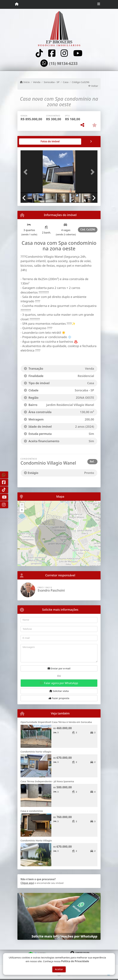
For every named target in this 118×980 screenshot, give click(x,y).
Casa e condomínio (32, 811)
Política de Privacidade (75, 961)
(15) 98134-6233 (63, 64)
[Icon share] (39, 53)
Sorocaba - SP (52, 82)
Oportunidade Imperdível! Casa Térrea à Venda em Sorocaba (56, 722)
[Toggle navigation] (99, 4)
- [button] (22, 510)
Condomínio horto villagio (36, 752)
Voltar (93, 86)
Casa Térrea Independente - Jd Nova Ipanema (47, 781)
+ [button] (22, 505)
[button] (26, 172)
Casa (66, 82)
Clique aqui (27, 883)
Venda (37, 82)
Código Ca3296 (81, 82)
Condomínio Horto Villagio (36, 840)
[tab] (31, 142)
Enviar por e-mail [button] (59, 668)
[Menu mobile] (17, 4)
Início (25, 82)
